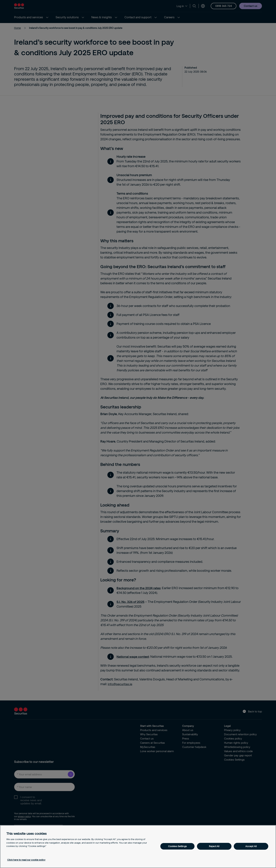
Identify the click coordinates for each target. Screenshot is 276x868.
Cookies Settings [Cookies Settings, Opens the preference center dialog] (177, 846)
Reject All (214, 846)
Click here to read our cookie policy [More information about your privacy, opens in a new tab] (26, 860)
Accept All (251, 846)
